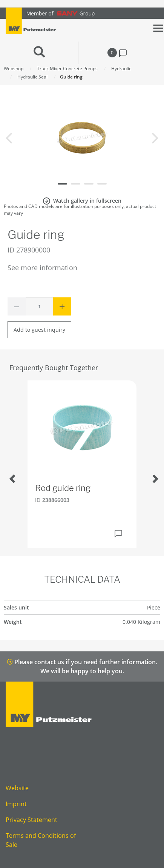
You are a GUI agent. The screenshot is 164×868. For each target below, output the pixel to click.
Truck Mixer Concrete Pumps (67, 68)
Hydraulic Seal (32, 77)
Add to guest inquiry (39, 330)
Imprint (16, 804)
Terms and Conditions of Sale (41, 840)
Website (17, 788)
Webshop (14, 68)
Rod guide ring (63, 488)
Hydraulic (121, 68)
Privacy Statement (31, 820)
